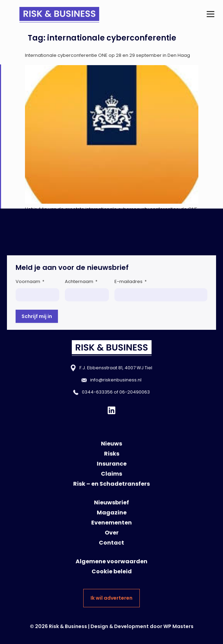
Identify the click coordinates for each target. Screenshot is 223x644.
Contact (111, 543)
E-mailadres (131, 281)
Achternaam (81, 281)
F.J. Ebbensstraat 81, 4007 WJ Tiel (116, 368)
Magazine (112, 513)
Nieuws (111, 444)
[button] (210, 15)
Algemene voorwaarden (111, 561)
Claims (111, 474)
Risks (112, 454)
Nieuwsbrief (111, 502)
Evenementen (111, 523)
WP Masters (178, 626)
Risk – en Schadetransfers (111, 484)
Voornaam (30, 281)
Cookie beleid (112, 571)
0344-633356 (97, 392)
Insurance (112, 464)
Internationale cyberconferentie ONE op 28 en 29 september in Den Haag (108, 55)
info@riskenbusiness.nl (116, 380)
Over (112, 533)
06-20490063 (135, 392)
